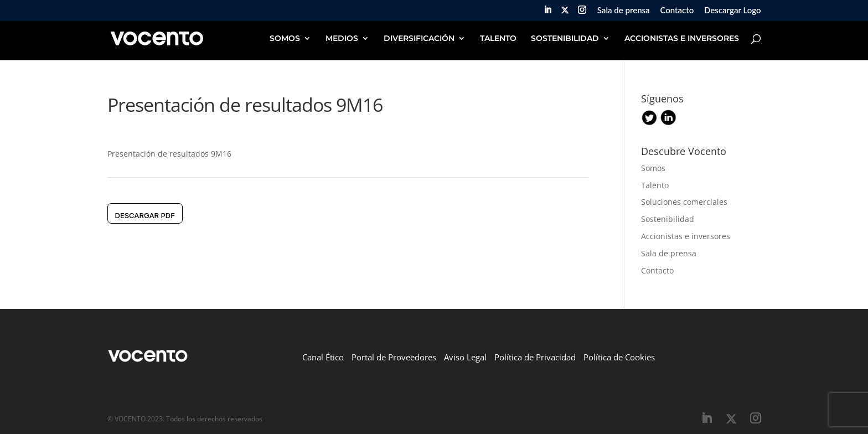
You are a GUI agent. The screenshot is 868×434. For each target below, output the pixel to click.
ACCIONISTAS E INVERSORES (682, 39)
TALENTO (498, 39)
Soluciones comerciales (684, 202)
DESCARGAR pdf (145, 215)
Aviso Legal (465, 357)
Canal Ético (323, 357)
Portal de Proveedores (394, 357)
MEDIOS (342, 39)
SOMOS (285, 39)
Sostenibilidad (668, 219)
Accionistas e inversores (686, 236)
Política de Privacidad (535, 357)
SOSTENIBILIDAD (565, 39)
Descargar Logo (732, 11)
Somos (653, 168)
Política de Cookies (619, 357)
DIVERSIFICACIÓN (419, 39)
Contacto (677, 11)
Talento (655, 185)
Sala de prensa (624, 11)
